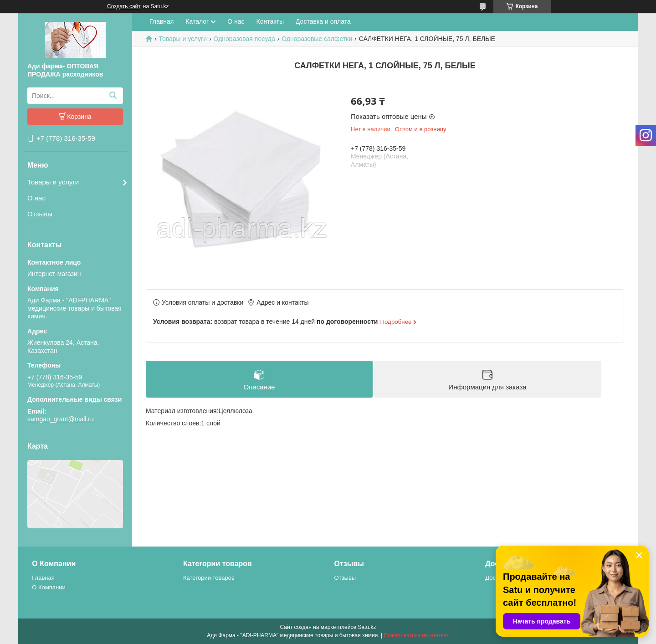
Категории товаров (209, 578)
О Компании (49, 587)
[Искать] (113, 96)
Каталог (197, 21)
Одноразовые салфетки (317, 39)
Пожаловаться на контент (416, 635)
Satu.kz (367, 627)
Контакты (270, 21)
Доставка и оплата (323, 21)
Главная (161, 21)
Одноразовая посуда (244, 39)
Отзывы (40, 214)
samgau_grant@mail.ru (61, 419)
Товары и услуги (53, 182)
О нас (36, 198)
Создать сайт (124, 6)
